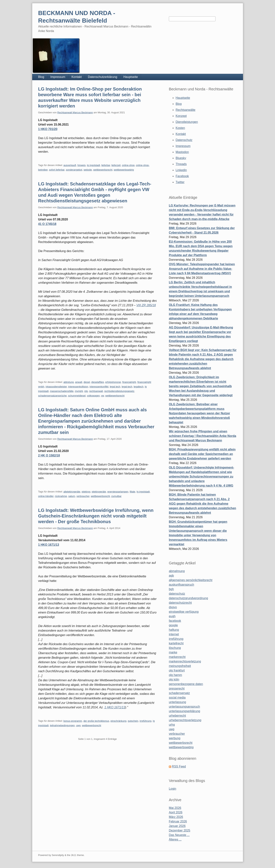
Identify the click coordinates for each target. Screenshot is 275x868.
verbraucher (83, 496)
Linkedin (181, 170)
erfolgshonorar (113, 382)
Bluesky (181, 158)
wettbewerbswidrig (124, 170)
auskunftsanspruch (181, 585)
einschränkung (118, 721)
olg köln (174, 679)
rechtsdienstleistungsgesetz (119, 391)
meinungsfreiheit (180, 666)
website (88, 170)
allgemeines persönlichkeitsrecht (191, 580)
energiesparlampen (118, 492)
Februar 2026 (178, 821)
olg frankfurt (177, 670)
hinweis (81, 165)
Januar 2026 (177, 826)
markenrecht (177, 657)
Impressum (58, 77)
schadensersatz (179, 693)
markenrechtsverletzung (185, 661)
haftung (174, 630)
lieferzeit (116, 165)
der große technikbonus (96, 721)
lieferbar (106, 165)
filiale (133, 492)
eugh (172, 616)
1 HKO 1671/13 (49, 545)
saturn (72, 496)
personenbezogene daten (186, 684)
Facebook (182, 176)
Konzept (181, 116)
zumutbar (116, 496)
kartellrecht (176, 643)
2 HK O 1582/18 (49, 455)
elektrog (86, 492)
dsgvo (173, 607)
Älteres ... (175, 839)
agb (171, 576)
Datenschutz (184, 140)
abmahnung (177, 571)
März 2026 (176, 817)
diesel (87, 382)
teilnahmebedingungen (62, 725)
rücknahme (61, 496)
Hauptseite (131, 77)
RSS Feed (179, 766)
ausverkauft (70, 165)
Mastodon (182, 152)
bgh (171, 589)
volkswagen (93, 396)
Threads (181, 164)
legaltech (139, 387)
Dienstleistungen (187, 122)
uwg (78, 725)
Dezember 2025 (180, 830)
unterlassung (177, 702)
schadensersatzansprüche (53, 396)
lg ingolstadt (93, 165)
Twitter (180, 182)
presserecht (177, 689)
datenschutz (177, 594)
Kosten (180, 128)
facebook (175, 621)
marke (173, 652)
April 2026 (176, 812)
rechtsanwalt (96, 391)
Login (173, 789)
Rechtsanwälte (185, 110)
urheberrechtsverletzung (185, 720)
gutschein (133, 721)
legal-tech (127, 387)
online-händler (46, 496)
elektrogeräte (99, 492)
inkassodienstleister (56, 387)
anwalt (79, 382)
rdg (86, 391)
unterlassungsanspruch (184, 707)
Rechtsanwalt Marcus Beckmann (75, 112)
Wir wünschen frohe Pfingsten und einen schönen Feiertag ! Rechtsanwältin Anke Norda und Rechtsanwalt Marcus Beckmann (203, 436)
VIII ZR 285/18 (146, 305)
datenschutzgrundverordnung (188, 598)
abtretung (69, 382)
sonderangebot (74, 170)
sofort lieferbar (57, 170)
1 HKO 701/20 (48, 129)
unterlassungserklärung (184, 711)
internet (174, 634)
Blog (41, 77)
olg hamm (175, 675)
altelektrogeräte (72, 492)
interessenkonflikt (99, 387)
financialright (129, 382)
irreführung (146, 721)
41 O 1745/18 (47, 224)
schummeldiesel (77, 396)
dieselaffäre (98, 382)
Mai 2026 (175, 808)
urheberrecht (177, 716)
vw (102, 396)
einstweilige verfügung (184, 612)
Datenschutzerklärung (103, 77)
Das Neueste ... (179, 835)
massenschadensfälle (62, 391)
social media (177, 698)
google (173, 625)
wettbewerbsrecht (103, 170)
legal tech (115, 387)
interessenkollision (78, 387)
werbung (175, 738)
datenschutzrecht (180, 603)
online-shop (128, 165)
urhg (172, 725)
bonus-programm (73, 721)
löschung (175, 648)
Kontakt (77, 77)
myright (79, 391)
